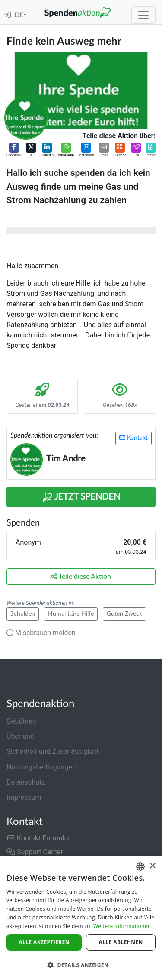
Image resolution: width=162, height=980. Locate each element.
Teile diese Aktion (81, 576)
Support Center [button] (35, 852)
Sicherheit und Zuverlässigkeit (52, 751)
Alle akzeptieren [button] (44, 942)
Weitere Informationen (122, 926)
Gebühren (21, 721)
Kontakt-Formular (38, 838)
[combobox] (140, 866)
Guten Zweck (124, 614)
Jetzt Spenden (81, 497)
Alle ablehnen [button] (121, 942)
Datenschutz (26, 782)
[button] (14, 150)
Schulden (23, 614)
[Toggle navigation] (143, 15)
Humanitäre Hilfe (71, 614)
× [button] (152, 866)
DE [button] (19, 15)
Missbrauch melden (41, 633)
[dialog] (81, 918)
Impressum (24, 797)
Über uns (20, 736)
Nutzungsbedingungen (41, 767)
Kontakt (133, 438)
